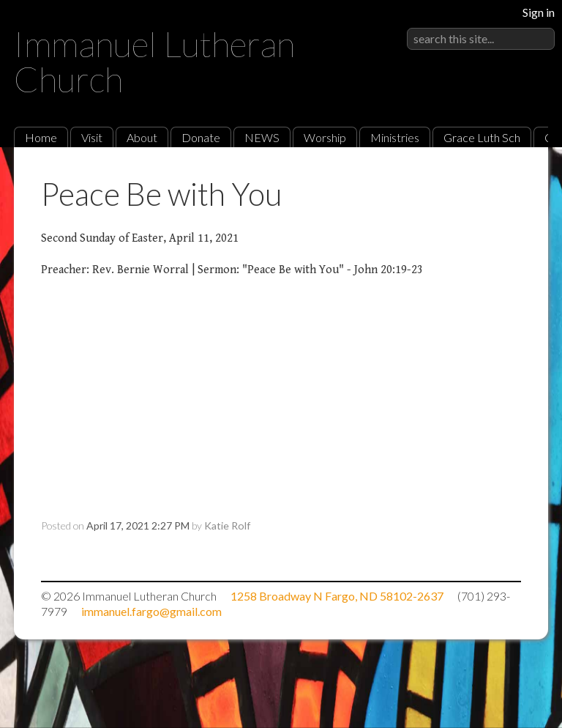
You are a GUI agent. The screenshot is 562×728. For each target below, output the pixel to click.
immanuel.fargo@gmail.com (151, 611)
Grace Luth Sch (482, 137)
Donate (201, 137)
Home (41, 137)
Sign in (539, 12)
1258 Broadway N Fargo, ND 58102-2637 (337, 596)
